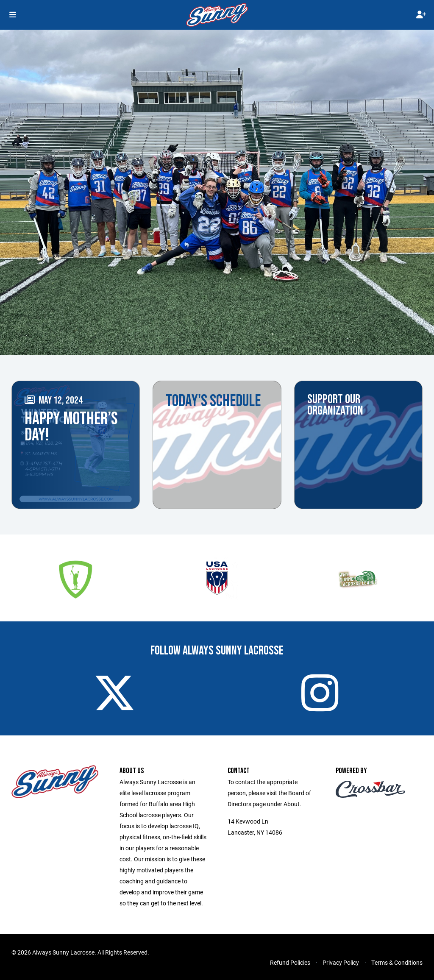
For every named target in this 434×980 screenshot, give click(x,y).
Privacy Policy (341, 962)
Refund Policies (290, 962)
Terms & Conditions (397, 962)
